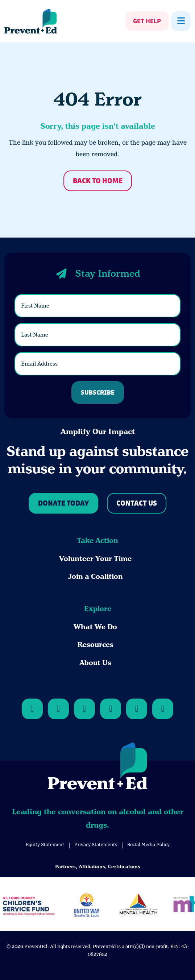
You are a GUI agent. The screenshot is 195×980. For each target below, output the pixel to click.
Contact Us (137, 504)
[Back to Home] (97, 767)
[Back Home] (31, 21)
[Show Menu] (181, 21)
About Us (95, 663)
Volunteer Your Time (95, 559)
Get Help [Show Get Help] (147, 21)
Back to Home (98, 181)
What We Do (95, 627)
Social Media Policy (148, 845)
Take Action (97, 541)
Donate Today (63, 504)
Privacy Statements (96, 845)
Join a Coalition (95, 577)
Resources (95, 645)
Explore (98, 609)
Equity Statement (45, 845)
